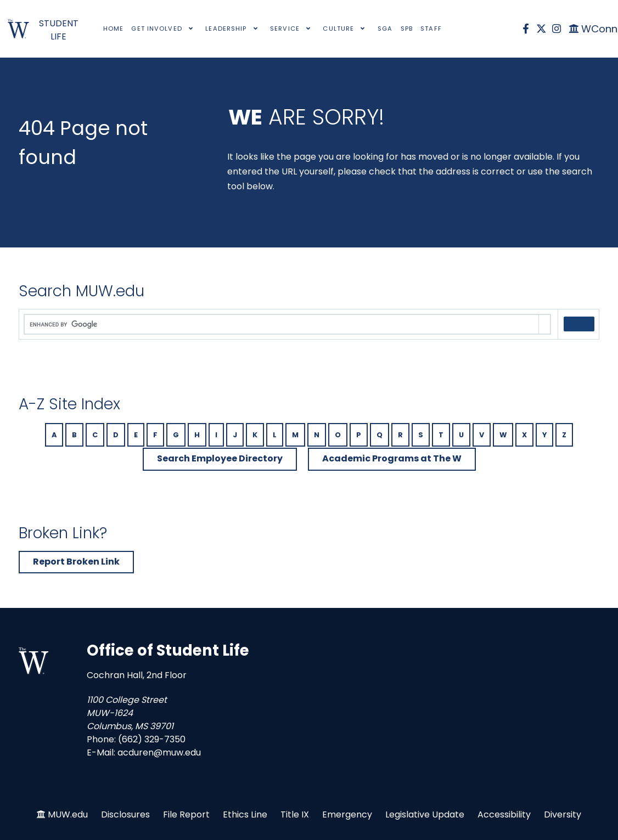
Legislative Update (425, 814)
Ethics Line (245, 814)
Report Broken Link (76, 562)
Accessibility (504, 814)
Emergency (347, 814)
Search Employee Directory (220, 458)
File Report (186, 814)
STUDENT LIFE (59, 30)
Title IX (295, 814)
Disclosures (125, 814)
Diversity (563, 814)
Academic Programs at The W (392, 458)
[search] (282, 325)
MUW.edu (68, 814)
